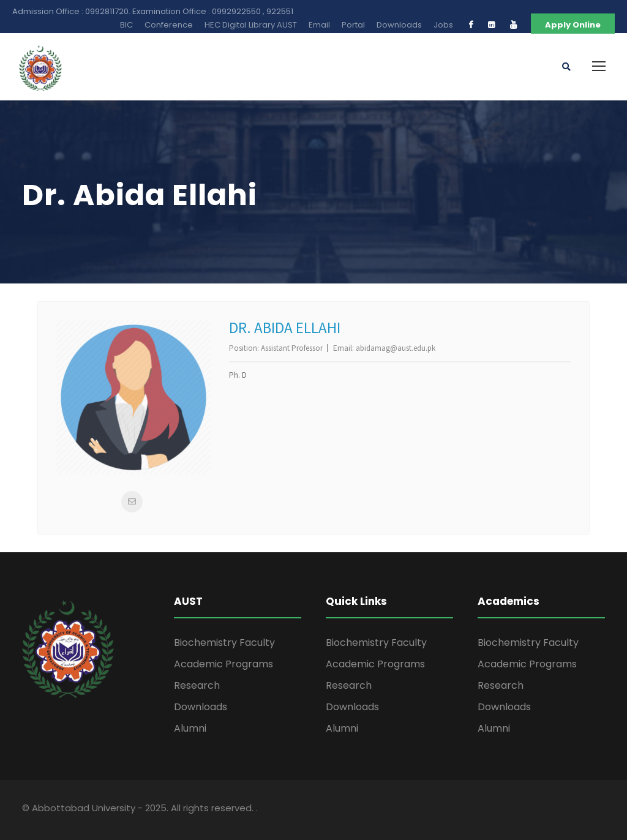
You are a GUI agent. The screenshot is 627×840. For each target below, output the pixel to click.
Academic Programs (223, 664)
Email (319, 25)
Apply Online (573, 25)
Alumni (190, 728)
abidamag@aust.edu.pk (396, 348)
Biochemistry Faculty (224, 643)
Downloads (399, 25)
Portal (353, 25)
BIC (126, 25)
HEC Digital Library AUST (251, 25)
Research (197, 685)
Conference (169, 25)
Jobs (443, 25)
